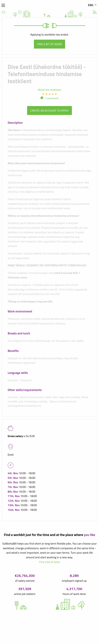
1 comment (52, 98)
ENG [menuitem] (91, 5)
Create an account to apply (49, 111)
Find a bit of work (50, 44)
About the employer (49, 90)
